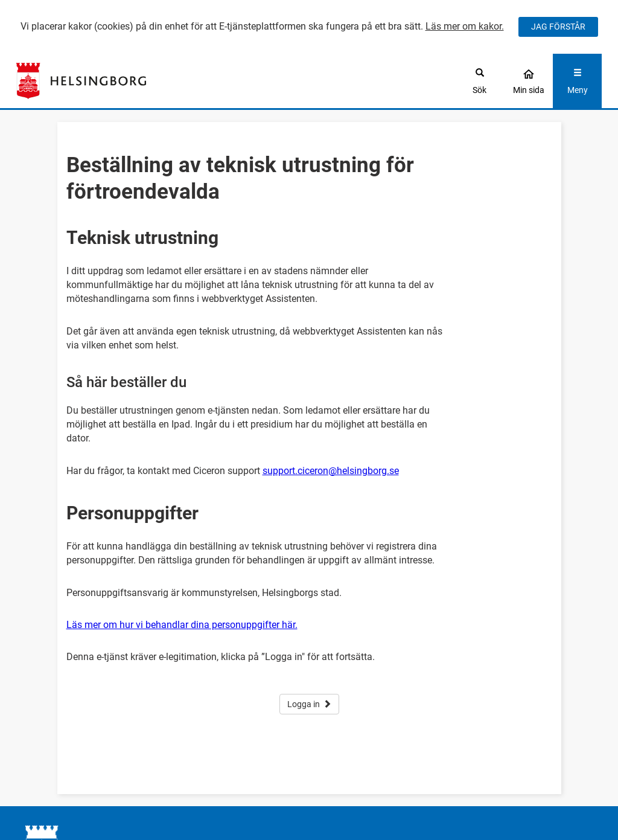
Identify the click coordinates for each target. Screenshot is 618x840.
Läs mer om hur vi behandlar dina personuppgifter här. (182, 625)
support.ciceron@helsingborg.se (331, 471)
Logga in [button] (309, 704)
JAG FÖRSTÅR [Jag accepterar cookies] (558, 27)
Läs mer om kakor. (465, 26)
